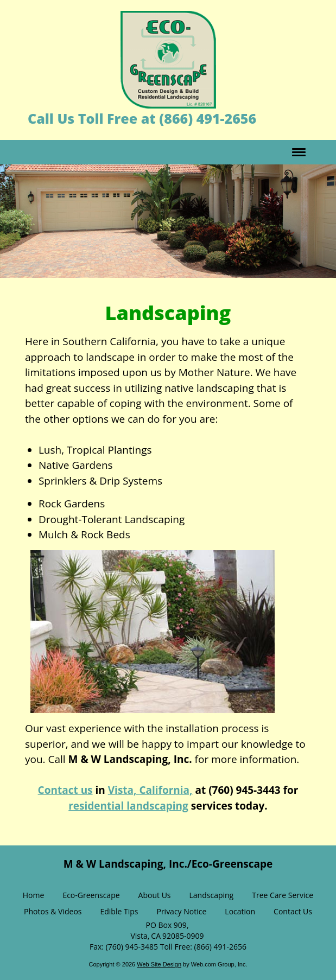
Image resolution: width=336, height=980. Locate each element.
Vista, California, (150, 790)
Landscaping (212, 895)
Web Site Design (159, 964)
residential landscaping (128, 806)
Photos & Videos (53, 911)
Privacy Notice (181, 911)
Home (34, 895)
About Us (155, 895)
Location (240, 911)
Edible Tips (119, 911)
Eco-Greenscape (91, 895)
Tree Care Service (283, 895)
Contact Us (293, 911)
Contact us (65, 790)
